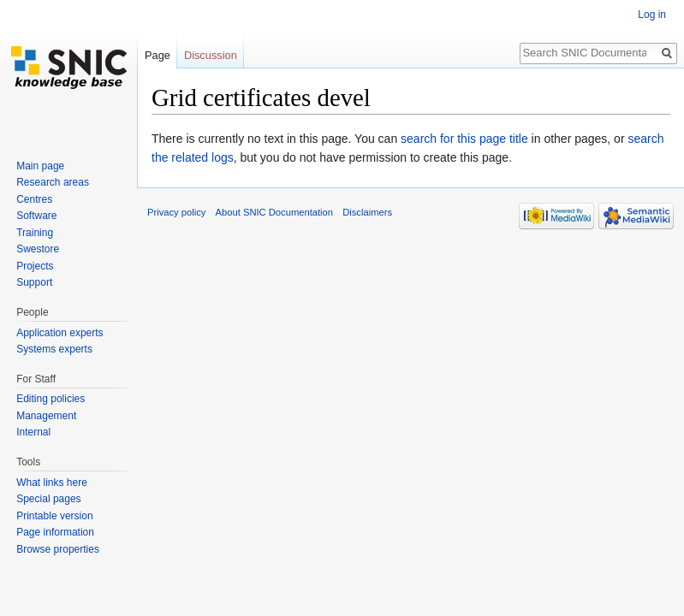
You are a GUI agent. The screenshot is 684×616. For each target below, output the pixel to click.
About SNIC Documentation (274, 212)
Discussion (211, 55)
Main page (40, 166)
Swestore (38, 249)
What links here (52, 483)
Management (46, 416)
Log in (652, 15)
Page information (55, 532)
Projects (35, 266)
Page (158, 55)
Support (34, 282)
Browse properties (58, 549)
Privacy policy (176, 212)
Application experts (59, 333)
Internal (33, 432)
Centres (34, 199)
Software (36, 216)
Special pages (48, 499)
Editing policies (51, 399)
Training (35, 233)
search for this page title (464, 139)
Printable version (54, 516)
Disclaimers (367, 212)
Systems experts (54, 349)
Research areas (53, 182)
